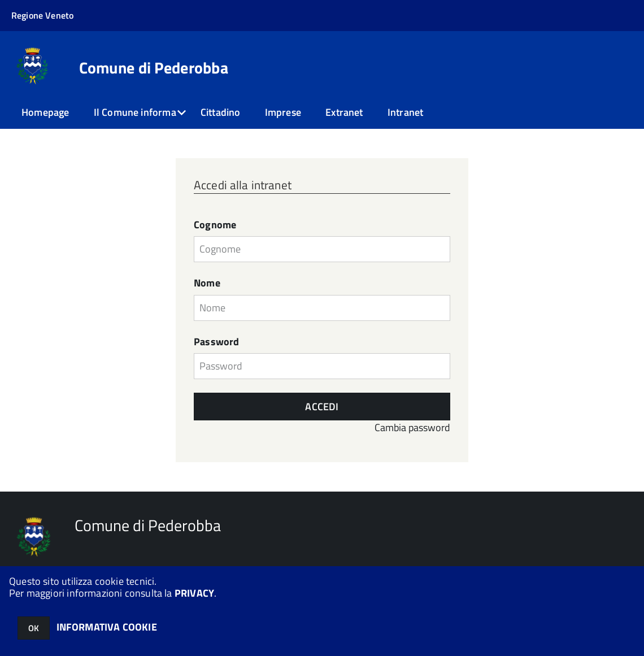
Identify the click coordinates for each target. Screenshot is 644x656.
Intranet (405, 112)
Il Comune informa (135, 112)
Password (216, 342)
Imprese (283, 112)
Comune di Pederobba (154, 68)
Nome (207, 283)
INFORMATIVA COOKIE (107, 627)
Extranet (344, 112)
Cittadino (221, 112)
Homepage (45, 112)
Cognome (215, 225)
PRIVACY (194, 593)
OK (34, 628)
